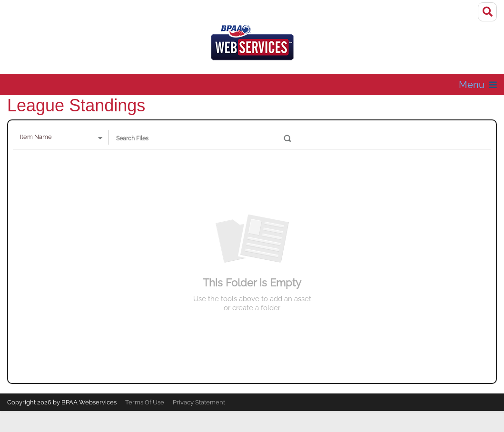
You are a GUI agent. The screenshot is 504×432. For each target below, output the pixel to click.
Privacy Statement (199, 402)
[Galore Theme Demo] (252, 46)
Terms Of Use (145, 402)
